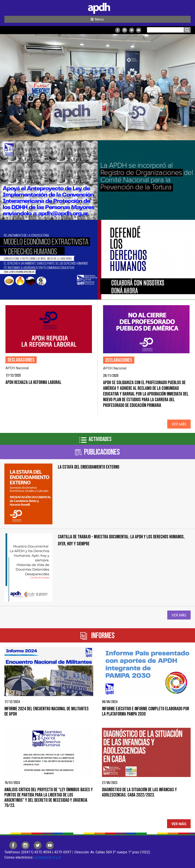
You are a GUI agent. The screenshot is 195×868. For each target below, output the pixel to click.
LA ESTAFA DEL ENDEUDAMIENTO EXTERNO (89, 467)
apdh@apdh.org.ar (48, 857)
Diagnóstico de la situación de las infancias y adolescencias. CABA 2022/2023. (139, 792)
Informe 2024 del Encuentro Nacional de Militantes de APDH (47, 711)
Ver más (179, 424)
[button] (97, 19)
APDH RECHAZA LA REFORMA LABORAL (33, 382)
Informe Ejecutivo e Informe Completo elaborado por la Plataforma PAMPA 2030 (146, 711)
